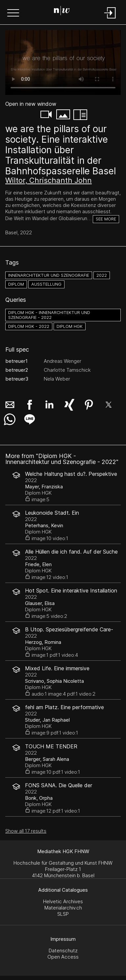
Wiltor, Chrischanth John (49, 180)
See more (106, 219)
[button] (13, 14)
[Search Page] (62, 12)
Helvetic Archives (63, 901)
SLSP (63, 914)
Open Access (63, 957)
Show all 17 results (26, 831)
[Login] (110, 19)
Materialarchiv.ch (63, 908)
